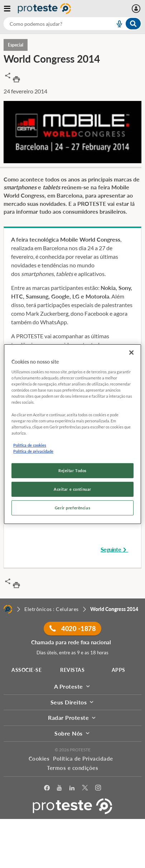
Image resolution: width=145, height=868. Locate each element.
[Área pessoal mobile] (137, 9)
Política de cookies (30, 445)
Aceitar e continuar (72, 489)
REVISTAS (72, 670)
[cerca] (51, 24)
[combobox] (72, 24)
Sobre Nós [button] (72, 733)
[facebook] (47, 788)
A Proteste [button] (73, 686)
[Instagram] (98, 788)
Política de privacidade (33, 451)
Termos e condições (72, 768)
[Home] (8, 609)
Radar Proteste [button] (72, 717)
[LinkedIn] (72, 788)
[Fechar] (131, 352)
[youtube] (59, 788)
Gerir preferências (72, 508)
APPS (119, 670)
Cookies (39, 758)
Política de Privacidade (83, 758)
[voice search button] (116, 24)
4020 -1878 (72, 629)
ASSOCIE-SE (26, 670)
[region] (72, 434)
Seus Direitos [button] (73, 702)
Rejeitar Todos (72, 471)
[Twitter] (85, 788)
